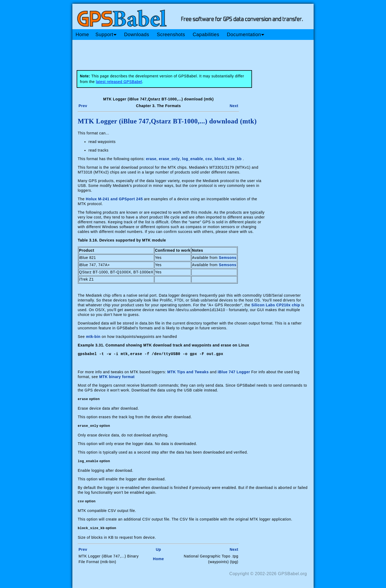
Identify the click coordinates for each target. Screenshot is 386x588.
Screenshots (171, 35)
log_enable (192, 159)
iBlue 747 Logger (234, 372)
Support (106, 35)
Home (82, 35)
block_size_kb (228, 159)
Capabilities (206, 35)
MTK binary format (117, 376)
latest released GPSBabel (119, 82)
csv (209, 159)
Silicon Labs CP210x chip (276, 305)
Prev (83, 106)
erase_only (169, 159)
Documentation (246, 35)
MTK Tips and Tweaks (188, 372)
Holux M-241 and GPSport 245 (114, 199)
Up (158, 549)
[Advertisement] (174, 53)
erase (151, 159)
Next (234, 106)
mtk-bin (93, 337)
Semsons (228, 258)
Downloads (137, 35)
